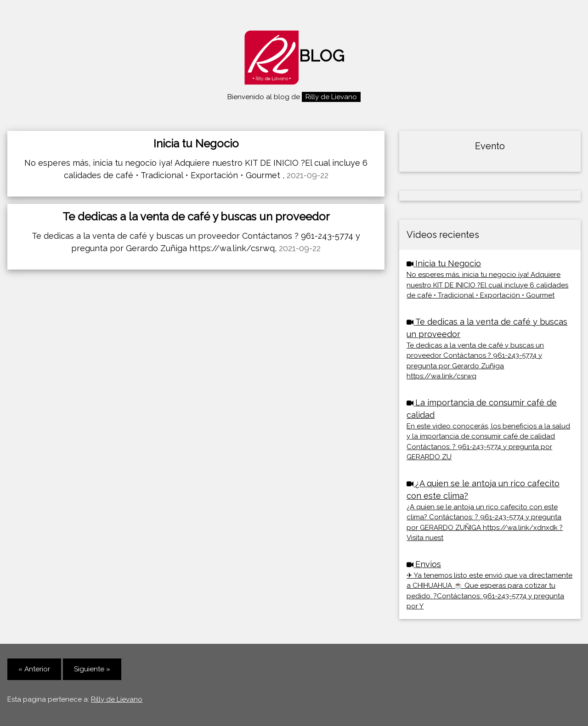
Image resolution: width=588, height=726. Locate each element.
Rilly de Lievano (117, 699)
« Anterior (34, 669)
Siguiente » (92, 669)
